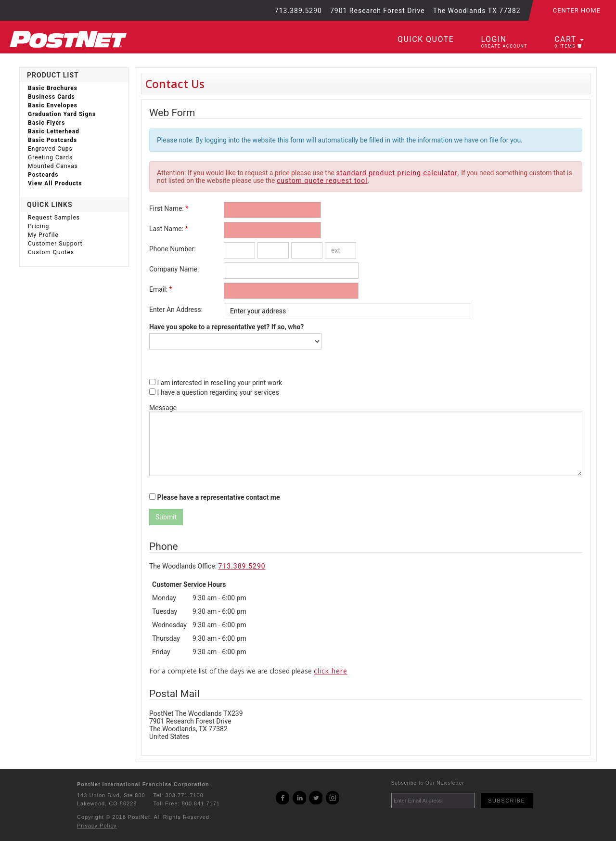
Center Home (577, 10)
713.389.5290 (242, 566)
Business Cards (51, 97)
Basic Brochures (53, 88)
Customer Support (55, 244)
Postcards (43, 175)
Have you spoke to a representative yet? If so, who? (226, 327)
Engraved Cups (50, 149)
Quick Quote (426, 39)
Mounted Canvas (53, 166)
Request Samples (54, 218)
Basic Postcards (52, 140)
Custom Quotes (51, 252)
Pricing (38, 226)
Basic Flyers (46, 123)
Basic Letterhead (54, 131)
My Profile (43, 235)
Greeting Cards (50, 157)
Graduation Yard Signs (62, 114)
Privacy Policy (97, 826)
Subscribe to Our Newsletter (428, 783)
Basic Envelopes (53, 105)
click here (331, 671)
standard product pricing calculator (397, 173)
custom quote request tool (322, 181)
